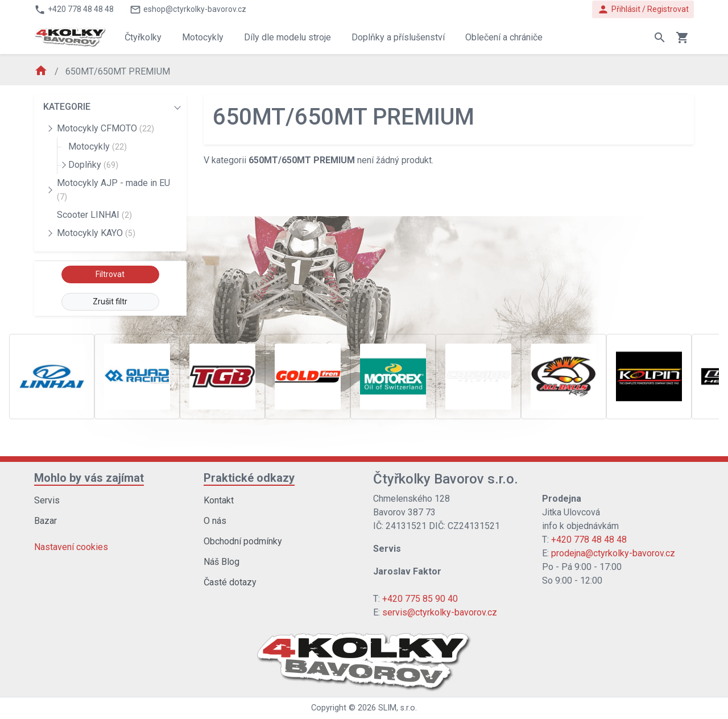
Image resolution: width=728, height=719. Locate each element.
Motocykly (98, 146)
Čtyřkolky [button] (143, 37)
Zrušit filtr (110, 301)
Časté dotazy (230, 582)
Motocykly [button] (203, 37)
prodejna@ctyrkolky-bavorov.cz (613, 553)
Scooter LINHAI (94, 215)
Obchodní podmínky (243, 541)
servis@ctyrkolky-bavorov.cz (440, 612)
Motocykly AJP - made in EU (113, 189)
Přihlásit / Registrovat (643, 9)
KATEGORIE (67, 107)
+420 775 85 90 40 (420, 599)
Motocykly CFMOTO (106, 128)
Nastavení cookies (71, 547)
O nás (215, 521)
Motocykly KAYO (96, 233)
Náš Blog (222, 562)
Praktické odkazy (249, 478)
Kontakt (219, 500)
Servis (47, 500)
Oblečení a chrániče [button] (504, 37)
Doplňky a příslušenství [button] (398, 37)
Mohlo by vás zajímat (89, 478)
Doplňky (93, 165)
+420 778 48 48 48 (589, 540)
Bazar (45, 521)
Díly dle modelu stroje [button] (288, 37)
